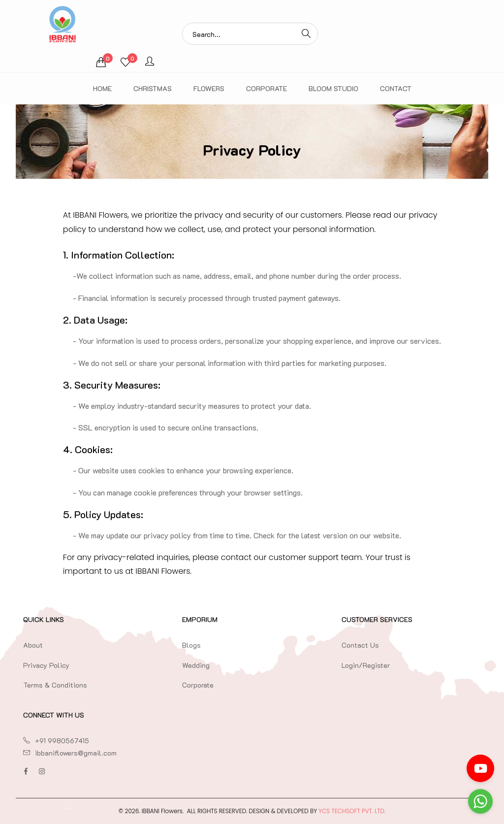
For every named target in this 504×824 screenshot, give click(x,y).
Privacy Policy (46, 665)
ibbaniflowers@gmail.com (76, 753)
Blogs (191, 645)
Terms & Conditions (55, 685)
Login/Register (366, 665)
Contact (396, 88)
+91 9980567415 (62, 741)
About (33, 645)
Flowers (209, 88)
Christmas (153, 88)
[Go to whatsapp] (480, 801)
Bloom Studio (333, 88)
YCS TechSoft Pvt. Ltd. (352, 811)
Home (102, 88)
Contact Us (360, 645)
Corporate (267, 88)
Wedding (196, 665)
